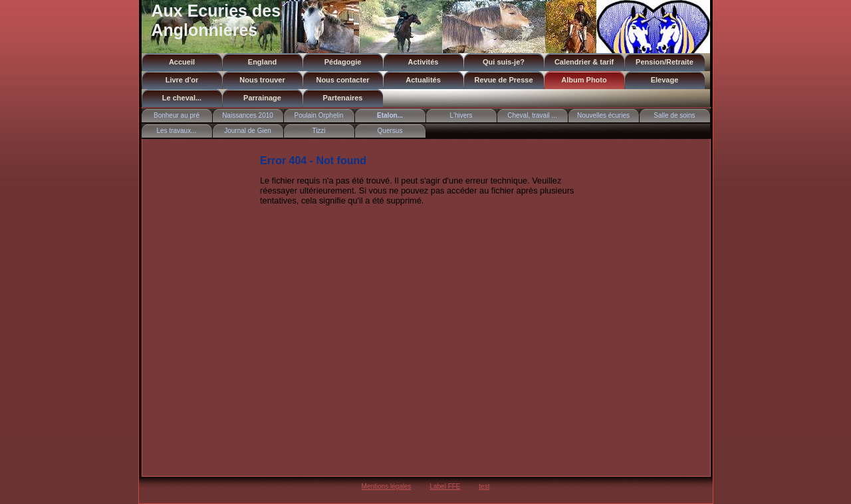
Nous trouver (262, 80)
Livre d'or (182, 80)
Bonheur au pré (177, 115)
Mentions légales (387, 486)
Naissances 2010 (248, 115)
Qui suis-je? (504, 62)
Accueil (182, 62)
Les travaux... (176, 131)
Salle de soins (674, 115)
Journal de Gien (248, 131)
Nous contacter (342, 80)
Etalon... (390, 115)
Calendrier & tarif (584, 62)
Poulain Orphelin (319, 115)
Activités (424, 62)
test (484, 486)
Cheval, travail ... (532, 115)
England (262, 62)
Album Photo (584, 80)
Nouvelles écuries (603, 115)
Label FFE (445, 486)
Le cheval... (182, 98)
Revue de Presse (503, 80)
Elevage (665, 80)
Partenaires (343, 98)
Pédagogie (343, 62)
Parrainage (262, 98)
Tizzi (318, 131)
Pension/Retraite (665, 62)
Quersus (390, 131)
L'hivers (461, 115)
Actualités (423, 80)
